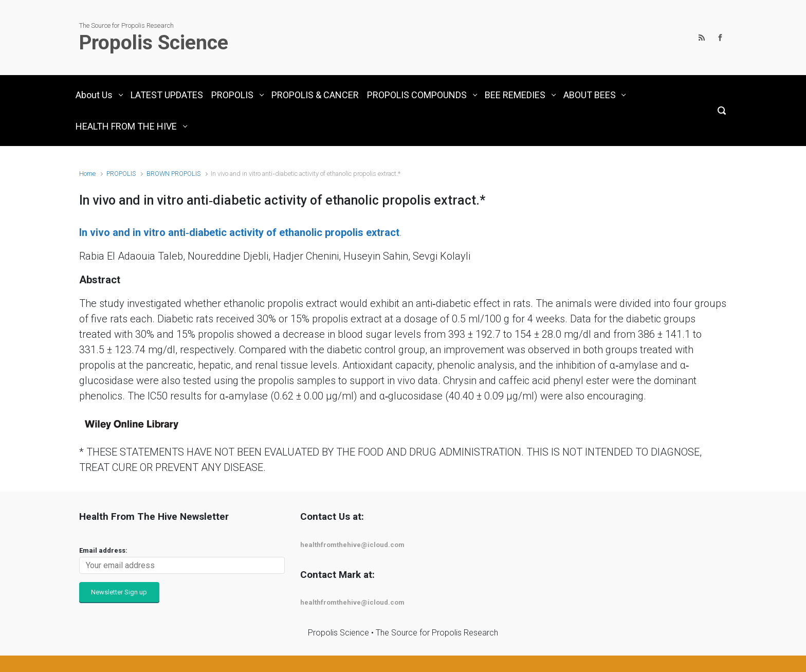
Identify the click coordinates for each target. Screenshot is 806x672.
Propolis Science (154, 43)
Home (87, 174)
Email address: (103, 550)
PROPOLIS (121, 174)
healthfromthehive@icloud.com (352, 545)
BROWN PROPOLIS (173, 174)
